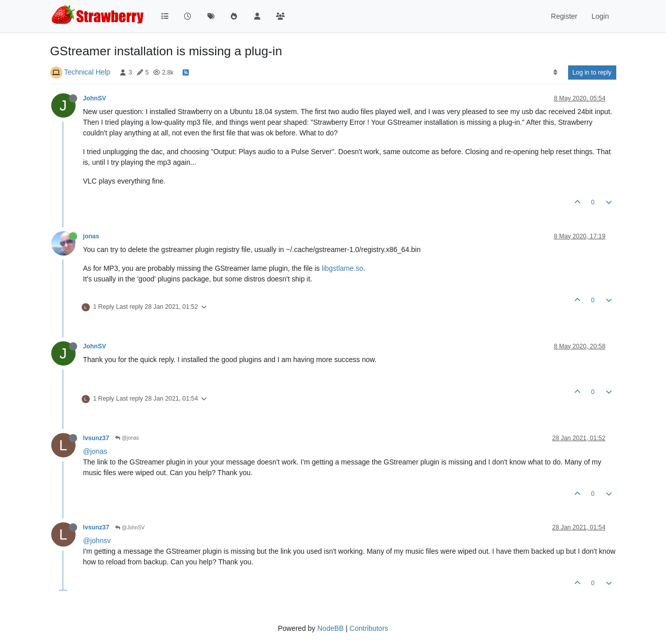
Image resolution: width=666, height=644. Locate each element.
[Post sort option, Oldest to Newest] (555, 73)
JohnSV (95, 98)
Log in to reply (592, 73)
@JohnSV (130, 528)
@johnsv (97, 541)
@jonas (127, 438)
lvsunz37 (96, 438)
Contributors (369, 628)
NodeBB (330, 628)
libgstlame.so (342, 268)
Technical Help (87, 72)
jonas (91, 236)
